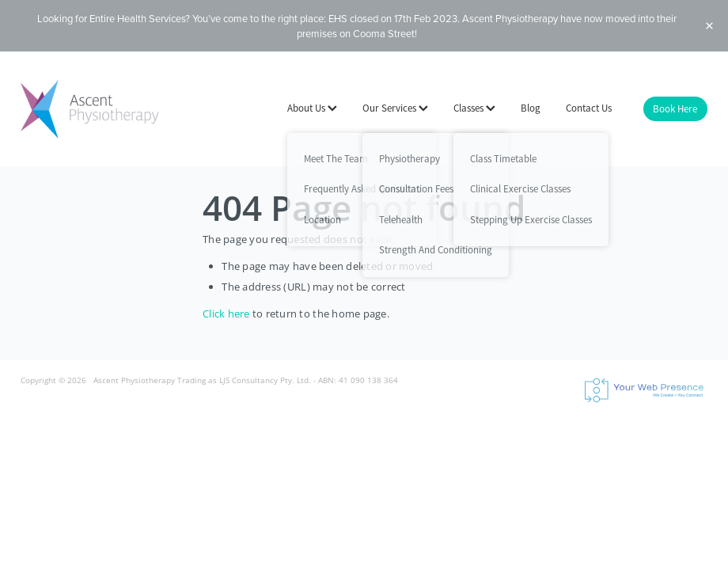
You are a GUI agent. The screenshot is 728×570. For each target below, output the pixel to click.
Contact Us (589, 108)
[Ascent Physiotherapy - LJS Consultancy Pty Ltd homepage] (89, 109)
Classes (474, 108)
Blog (531, 108)
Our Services (395, 108)
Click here (226, 313)
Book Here (675, 109)
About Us (312, 108)
